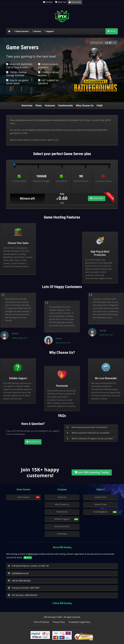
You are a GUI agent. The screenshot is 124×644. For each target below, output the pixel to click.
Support (50, 31)
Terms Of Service (41, 622)
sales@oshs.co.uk (18, 573)
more (28, 558)
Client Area (75, 2)
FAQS (100, 105)
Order (112, 31)
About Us (62, 497)
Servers (37, 31)
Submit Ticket (101, 504)
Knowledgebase (100, 512)
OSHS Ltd (32, 554)
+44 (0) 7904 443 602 (19, 581)
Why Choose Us (85, 105)
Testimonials (65, 105)
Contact (48, 2)
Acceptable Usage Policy (79, 622)
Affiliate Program (62, 519)
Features (50, 105)
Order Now (97, 198)
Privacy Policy (59, 622)
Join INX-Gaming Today (92, 472)
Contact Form (101, 497)
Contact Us (33, 442)
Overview (27, 105)
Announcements (62, 526)
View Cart (61, 2)
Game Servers (22, 31)
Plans (39, 105)
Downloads (62, 534)
